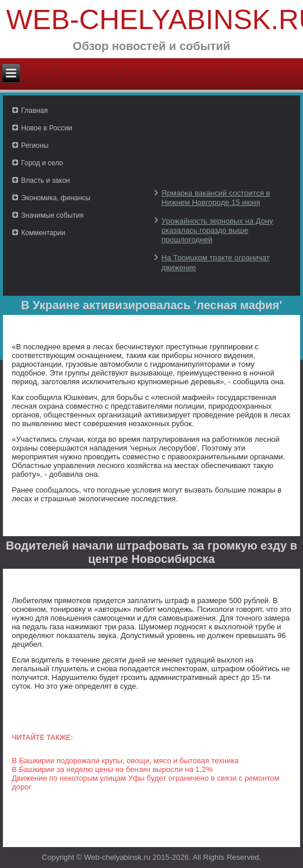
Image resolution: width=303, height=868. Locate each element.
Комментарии (43, 233)
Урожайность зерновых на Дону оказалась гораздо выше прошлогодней (217, 231)
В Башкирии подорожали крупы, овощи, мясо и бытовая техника (125, 761)
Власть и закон (45, 180)
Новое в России (47, 128)
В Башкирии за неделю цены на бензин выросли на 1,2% (112, 769)
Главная (34, 111)
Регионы (35, 146)
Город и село (42, 163)
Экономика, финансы (56, 198)
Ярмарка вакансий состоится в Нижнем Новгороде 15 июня (216, 198)
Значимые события (52, 215)
